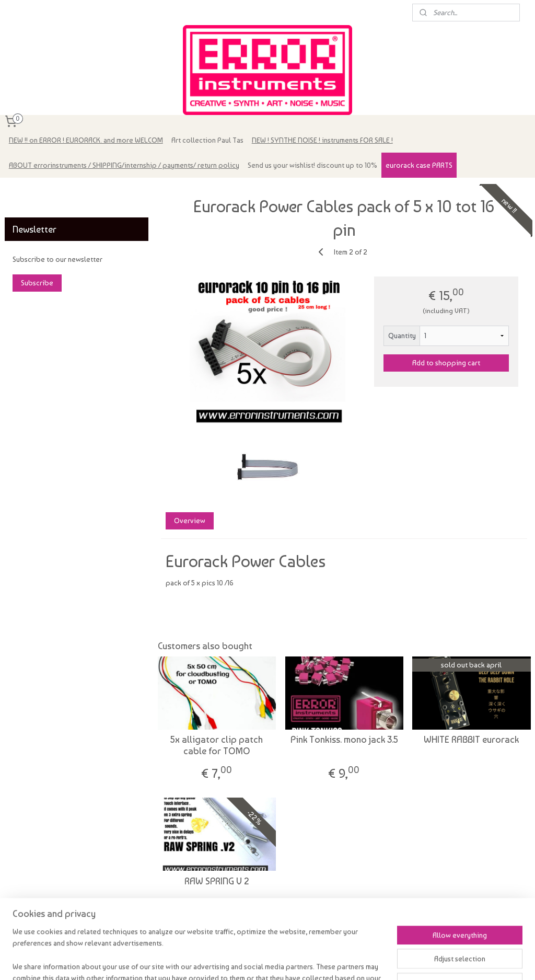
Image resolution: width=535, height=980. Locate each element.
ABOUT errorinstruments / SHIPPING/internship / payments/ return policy (124, 165)
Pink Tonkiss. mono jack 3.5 (344, 739)
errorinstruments (37, 191)
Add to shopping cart (446, 363)
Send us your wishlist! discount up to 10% (312, 165)
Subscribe (37, 283)
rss (273, 961)
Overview (189, 521)
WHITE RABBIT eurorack (471, 739)
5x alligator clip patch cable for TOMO (217, 745)
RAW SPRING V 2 (216, 881)
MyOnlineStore (383, 961)
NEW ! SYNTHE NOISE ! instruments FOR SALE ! (322, 140)
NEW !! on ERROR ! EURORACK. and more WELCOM (86, 140)
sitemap (254, 961)
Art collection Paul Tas (207, 140)
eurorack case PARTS (419, 165)
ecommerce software (306, 961)
